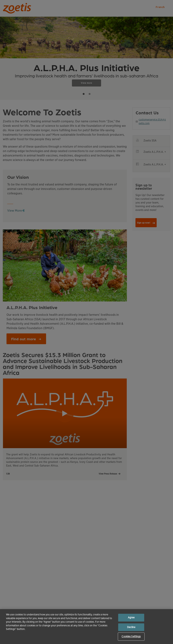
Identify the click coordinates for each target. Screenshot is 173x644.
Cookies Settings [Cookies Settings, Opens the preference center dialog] (131, 636)
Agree (131, 618)
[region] (86, 627)
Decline (131, 627)
